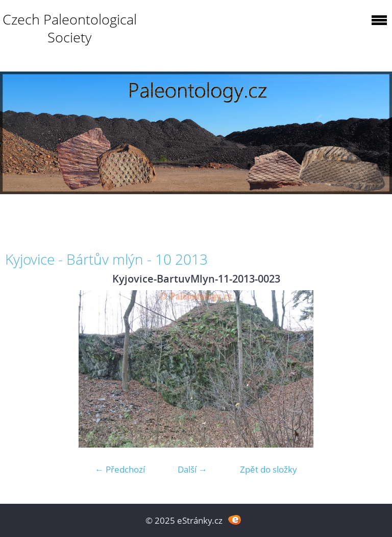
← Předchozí (120, 469)
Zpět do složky (268, 469)
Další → (192, 469)
